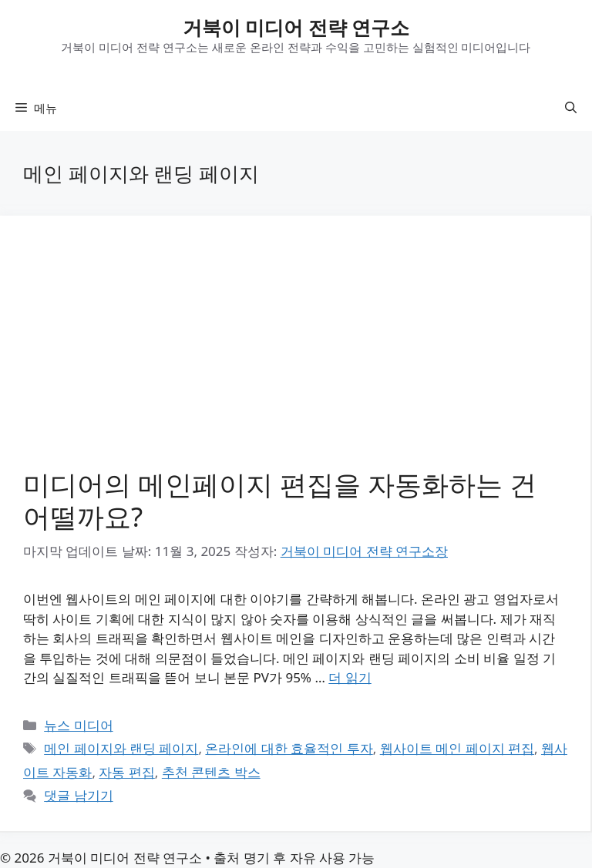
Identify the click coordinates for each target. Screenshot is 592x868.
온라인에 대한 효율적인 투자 (289, 748)
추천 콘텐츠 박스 (211, 772)
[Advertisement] (295, 354)
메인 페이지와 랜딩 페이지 (121, 748)
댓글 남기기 (78, 795)
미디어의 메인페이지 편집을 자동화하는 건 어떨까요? (280, 500)
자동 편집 (126, 772)
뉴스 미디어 (78, 725)
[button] (571, 108)
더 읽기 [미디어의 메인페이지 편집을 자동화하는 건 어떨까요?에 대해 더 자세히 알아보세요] (350, 677)
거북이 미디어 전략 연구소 (296, 27)
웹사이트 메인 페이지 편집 (457, 748)
